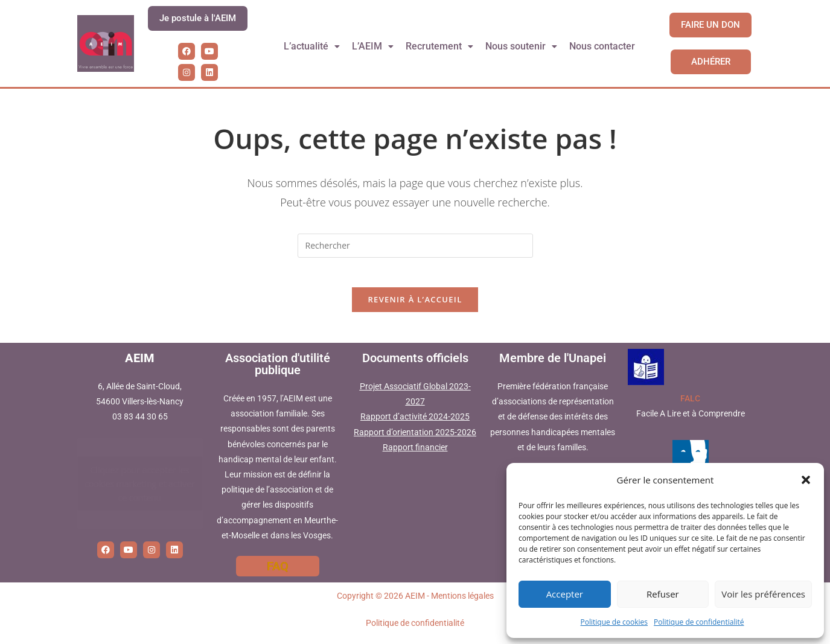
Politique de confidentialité (699, 622)
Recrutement (440, 46)
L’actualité (311, 46)
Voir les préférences (763, 594)
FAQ (278, 573)
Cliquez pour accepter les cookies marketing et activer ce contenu (140, 490)
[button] (806, 480)
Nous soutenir (522, 46)
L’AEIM (373, 46)
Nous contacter (603, 46)
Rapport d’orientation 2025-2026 (415, 439)
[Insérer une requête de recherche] (415, 246)
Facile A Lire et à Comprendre (691, 421)
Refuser (663, 594)
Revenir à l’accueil (415, 307)
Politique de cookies (615, 622)
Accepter (565, 594)
